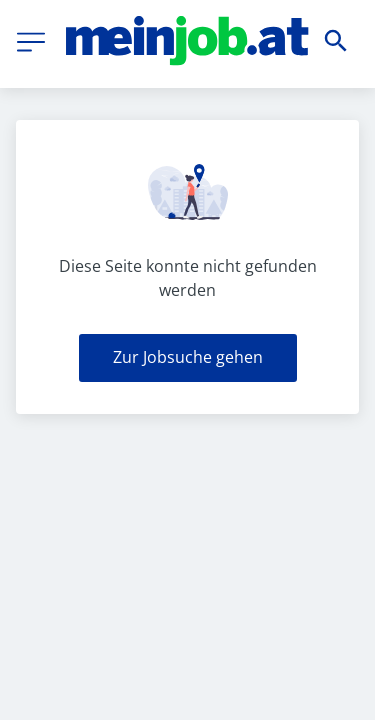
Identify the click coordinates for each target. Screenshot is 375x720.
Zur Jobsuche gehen (188, 357)
